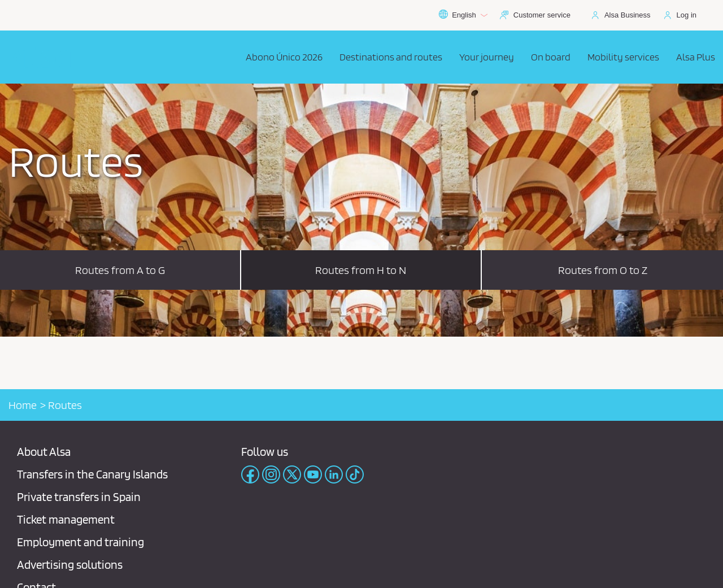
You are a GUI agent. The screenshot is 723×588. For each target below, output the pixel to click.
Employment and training (80, 542)
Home (23, 405)
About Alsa (44, 452)
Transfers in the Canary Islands (92, 474)
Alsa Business (628, 15)
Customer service (542, 15)
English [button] (463, 15)
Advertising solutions (70, 565)
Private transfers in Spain (79, 497)
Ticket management (66, 519)
